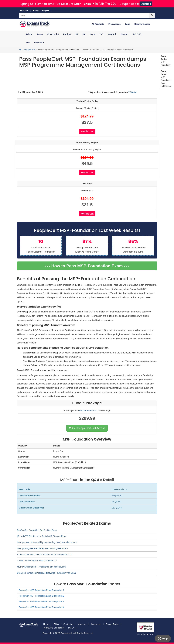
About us (82, 624)
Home (24, 10)
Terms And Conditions (53, 628)
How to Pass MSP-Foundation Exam (87, 266)
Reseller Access (142, 24)
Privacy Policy (112, 624)
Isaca (93, 34)
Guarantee (96, 624)
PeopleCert (30, 50)
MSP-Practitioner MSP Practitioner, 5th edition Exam (41, 567)
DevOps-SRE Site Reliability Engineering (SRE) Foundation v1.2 (47, 542)
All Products (98, 24)
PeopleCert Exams (88, 411)
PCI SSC (137, 34)
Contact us (69, 624)
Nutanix (125, 34)
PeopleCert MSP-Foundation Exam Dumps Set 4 (42, 607)
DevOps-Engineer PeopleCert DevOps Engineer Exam (42, 548)
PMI (28, 42)
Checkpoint (53, 34)
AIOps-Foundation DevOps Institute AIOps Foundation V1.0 (45, 555)
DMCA (71, 628)
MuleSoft (112, 34)
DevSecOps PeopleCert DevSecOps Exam (37, 530)
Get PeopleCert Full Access (87, 428)
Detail (133, 92)
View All (39, 42)
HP (77, 34)
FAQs (56, 624)
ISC (101, 34)
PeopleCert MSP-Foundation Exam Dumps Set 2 (42, 596)
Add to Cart (87, 131)
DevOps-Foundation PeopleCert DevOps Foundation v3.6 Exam (47, 573)
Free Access (115, 24)
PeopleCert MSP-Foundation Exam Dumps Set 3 (42, 602)
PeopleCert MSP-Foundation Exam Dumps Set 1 (42, 590)
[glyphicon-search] (152, 16)
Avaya (40, 34)
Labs (128, 24)
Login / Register (41, 10)
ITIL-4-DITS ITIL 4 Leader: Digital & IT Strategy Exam (42, 536)
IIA (84, 34)
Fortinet (67, 34)
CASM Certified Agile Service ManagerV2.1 (37, 561)
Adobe (29, 34)
